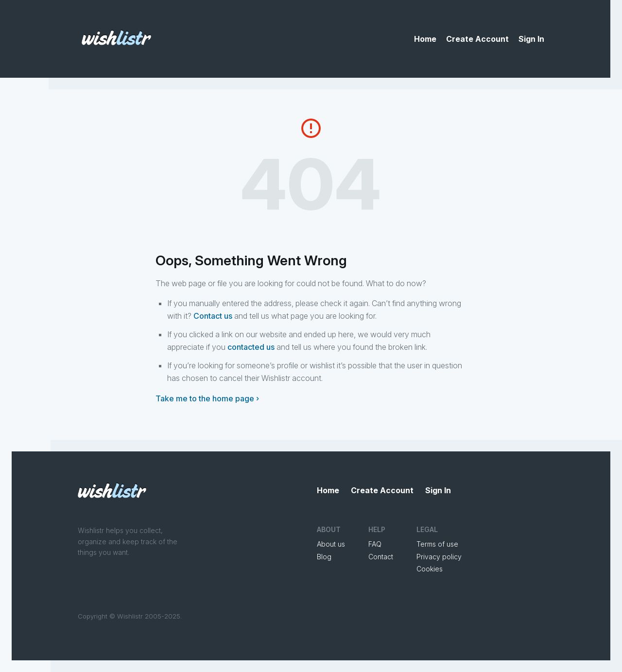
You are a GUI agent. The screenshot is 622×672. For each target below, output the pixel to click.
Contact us (213, 316)
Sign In (531, 39)
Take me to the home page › (207, 398)
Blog (324, 557)
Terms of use (437, 544)
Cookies (430, 569)
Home (425, 39)
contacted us (251, 347)
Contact (381, 557)
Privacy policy (439, 557)
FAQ (375, 544)
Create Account (477, 39)
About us (331, 544)
